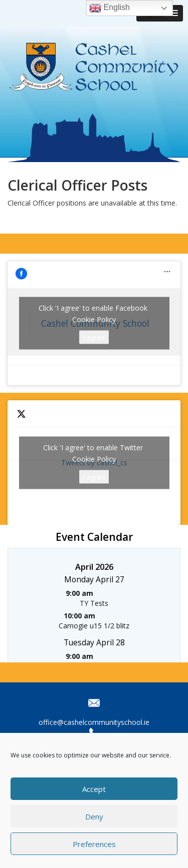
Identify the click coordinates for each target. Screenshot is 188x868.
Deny (94, 816)
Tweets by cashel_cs (94, 463)
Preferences (94, 844)
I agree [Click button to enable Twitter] (94, 477)
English (110, 8)
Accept (94, 789)
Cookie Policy (94, 319)
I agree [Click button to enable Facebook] (94, 337)
